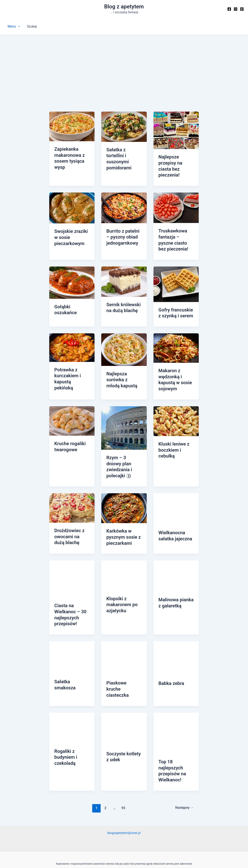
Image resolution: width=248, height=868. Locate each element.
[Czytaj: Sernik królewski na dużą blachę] (124, 271)
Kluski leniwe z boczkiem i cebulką (173, 436)
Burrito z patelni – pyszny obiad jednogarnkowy (123, 229)
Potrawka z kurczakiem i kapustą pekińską (71, 364)
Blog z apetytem (124, 7)
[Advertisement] (124, 67)
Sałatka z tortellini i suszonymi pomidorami (123, 155)
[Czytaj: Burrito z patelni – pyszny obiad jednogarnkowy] (124, 200)
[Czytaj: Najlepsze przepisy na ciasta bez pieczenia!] (176, 130)
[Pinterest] (242, 9)
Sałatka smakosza (72, 656)
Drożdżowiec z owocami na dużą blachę (71, 515)
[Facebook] (229, 9)
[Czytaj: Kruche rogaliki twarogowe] (72, 407)
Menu (14, 26)
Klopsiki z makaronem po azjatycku (121, 581)
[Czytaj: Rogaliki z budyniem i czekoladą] (72, 695)
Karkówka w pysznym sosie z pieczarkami (122, 515)
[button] (18, 26)
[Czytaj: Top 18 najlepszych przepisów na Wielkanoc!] (176, 701)
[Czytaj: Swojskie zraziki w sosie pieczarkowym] (72, 200)
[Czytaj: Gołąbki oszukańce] (72, 272)
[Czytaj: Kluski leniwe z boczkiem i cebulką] (176, 407)
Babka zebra (170, 658)
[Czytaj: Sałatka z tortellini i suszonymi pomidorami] (124, 126)
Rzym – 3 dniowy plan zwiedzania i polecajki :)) (123, 450)
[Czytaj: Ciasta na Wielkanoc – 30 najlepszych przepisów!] (72, 556)
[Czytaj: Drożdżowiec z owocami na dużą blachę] (72, 486)
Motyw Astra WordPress (155, 858)
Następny (184, 773)
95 (123, 773)
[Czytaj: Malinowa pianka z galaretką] (176, 553)
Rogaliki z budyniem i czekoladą (65, 724)
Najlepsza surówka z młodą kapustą (122, 368)
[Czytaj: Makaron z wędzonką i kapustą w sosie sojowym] (176, 337)
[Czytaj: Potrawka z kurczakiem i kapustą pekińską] (72, 336)
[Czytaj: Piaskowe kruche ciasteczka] (124, 633)
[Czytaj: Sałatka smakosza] (72, 632)
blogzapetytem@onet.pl (124, 798)
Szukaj (32, 26)
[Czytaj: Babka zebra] (176, 633)
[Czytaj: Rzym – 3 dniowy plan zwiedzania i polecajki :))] (124, 414)
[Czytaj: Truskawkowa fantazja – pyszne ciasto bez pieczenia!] (176, 200)
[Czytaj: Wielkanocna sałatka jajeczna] (176, 487)
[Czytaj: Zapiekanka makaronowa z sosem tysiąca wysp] (72, 126)
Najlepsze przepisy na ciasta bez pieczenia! (176, 162)
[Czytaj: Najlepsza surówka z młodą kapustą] (124, 338)
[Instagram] (236, 9)
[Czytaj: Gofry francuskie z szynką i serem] (176, 274)
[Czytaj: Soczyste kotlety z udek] (124, 697)
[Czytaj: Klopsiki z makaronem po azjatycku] (124, 552)
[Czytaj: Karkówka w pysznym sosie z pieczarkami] (124, 487)
